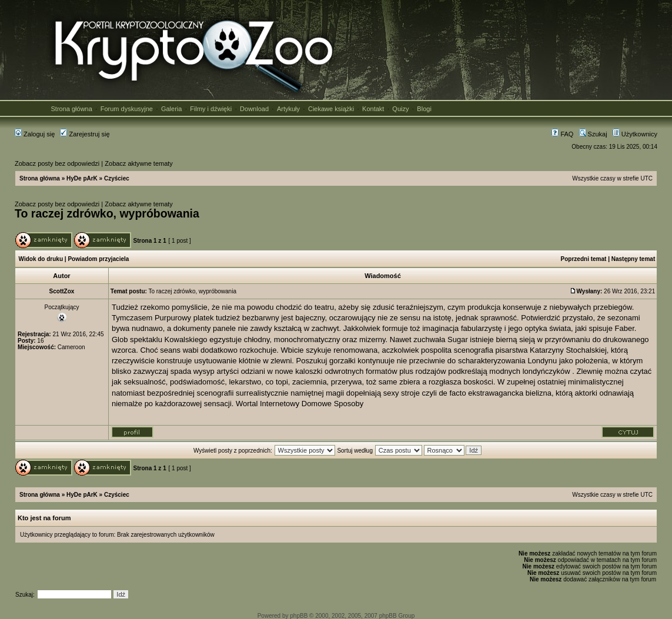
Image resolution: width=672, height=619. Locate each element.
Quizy (400, 109)
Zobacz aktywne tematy (139, 163)
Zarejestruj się (85, 134)
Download (254, 109)
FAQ (562, 134)
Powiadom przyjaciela (98, 259)
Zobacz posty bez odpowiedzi (57, 163)
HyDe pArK (82, 178)
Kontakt (373, 109)
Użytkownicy (635, 134)
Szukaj (593, 134)
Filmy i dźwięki (211, 109)
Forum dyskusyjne (127, 109)
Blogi (424, 109)
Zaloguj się (35, 134)
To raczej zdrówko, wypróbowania (107, 213)
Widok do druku (41, 259)
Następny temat (633, 259)
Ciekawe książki (331, 109)
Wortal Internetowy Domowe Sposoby (300, 404)
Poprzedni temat (584, 259)
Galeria (171, 109)
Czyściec (117, 178)
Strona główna (72, 109)
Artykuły (288, 109)
